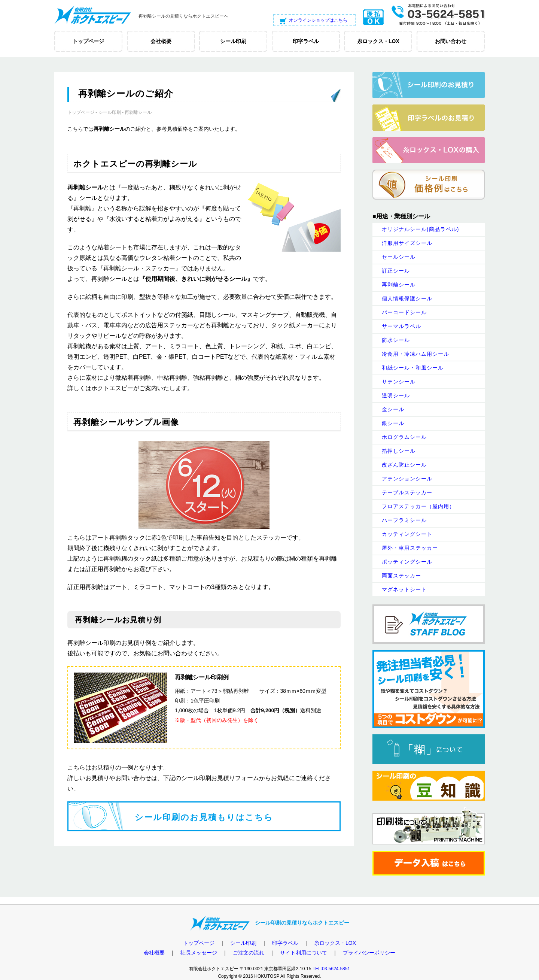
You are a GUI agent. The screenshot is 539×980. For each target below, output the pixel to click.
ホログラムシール (404, 437)
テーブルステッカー (407, 492)
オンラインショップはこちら (318, 20)
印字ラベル (285, 943)
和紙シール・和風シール (413, 368)
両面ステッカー (401, 576)
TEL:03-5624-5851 (331, 969)
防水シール (396, 340)
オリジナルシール (420, 229)
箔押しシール (399, 451)
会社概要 (154, 953)
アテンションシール (407, 479)
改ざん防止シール (404, 465)
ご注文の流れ (249, 953)
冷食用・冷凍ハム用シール (415, 354)
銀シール (393, 423)
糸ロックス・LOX (335, 943)
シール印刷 (110, 112)
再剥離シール (399, 285)
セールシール (399, 257)
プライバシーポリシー (369, 953)
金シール (393, 409)
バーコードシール (404, 312)
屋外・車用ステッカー (410, 548)
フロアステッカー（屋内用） (418, 506)
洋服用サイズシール (407, 243)
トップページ (81, 112)
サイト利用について (304, 953)
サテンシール (399, 382)
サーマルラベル (401, 326)
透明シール (396, 395)
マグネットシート (404, 589)
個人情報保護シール (407, 298)
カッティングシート (407, 534)
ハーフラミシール (404, 520)
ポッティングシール (407, 562)
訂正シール (396, 271)
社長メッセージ (199, 953)
